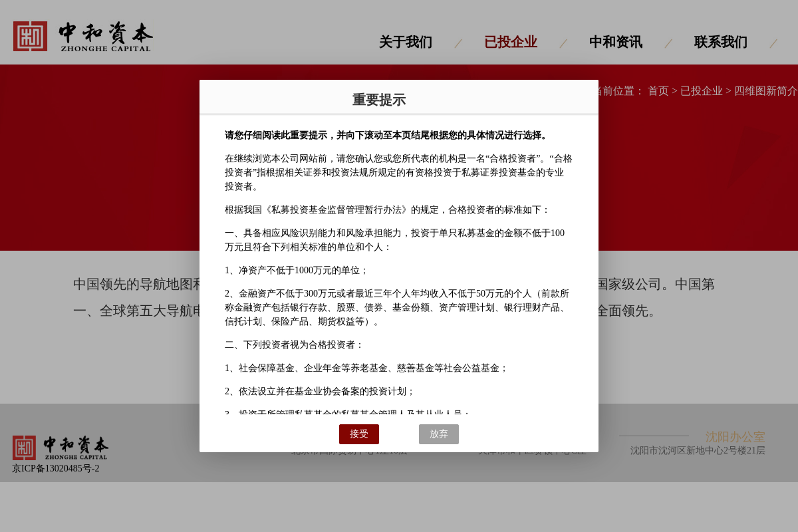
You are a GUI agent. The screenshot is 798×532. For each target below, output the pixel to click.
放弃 (439, 434)
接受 (359, 434)
